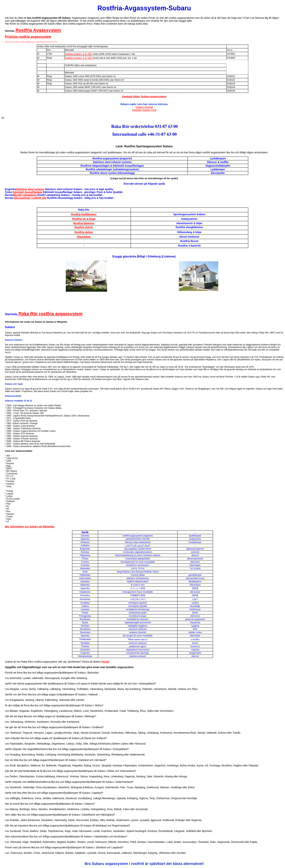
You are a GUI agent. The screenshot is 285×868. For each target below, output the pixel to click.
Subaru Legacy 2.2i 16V (78, 54)
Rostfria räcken (84, 232)
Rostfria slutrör (84, 227)
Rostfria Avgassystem (38, 30)
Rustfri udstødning (25, 195)
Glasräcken (84, 237)
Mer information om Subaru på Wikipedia (30, 527)
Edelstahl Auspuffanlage (27, 192)
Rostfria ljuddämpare (84, 214)
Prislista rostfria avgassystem (28, 37)
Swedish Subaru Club (144, 110)
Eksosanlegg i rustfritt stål (30, 198)
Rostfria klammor (84, 223)
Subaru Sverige (144, 107)
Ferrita (105, 662)
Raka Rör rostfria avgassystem (50, 314)
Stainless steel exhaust (30, 189)
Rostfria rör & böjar (84, 219)
